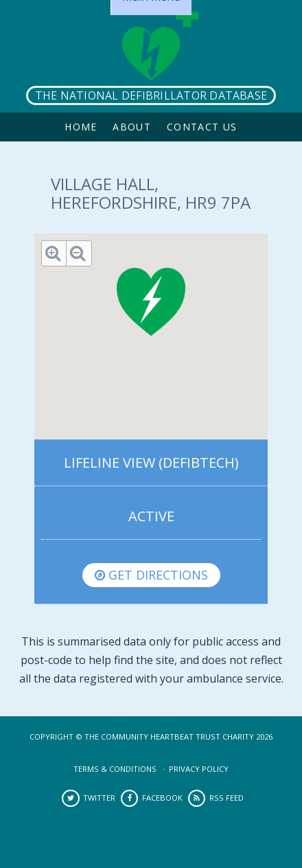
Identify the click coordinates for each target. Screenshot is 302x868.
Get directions (151, 575)
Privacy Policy (199, 769)
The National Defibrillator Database (151, 95)
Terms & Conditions (115, 769)
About (132, 127)
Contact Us (202, 127)
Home (81, 127)
